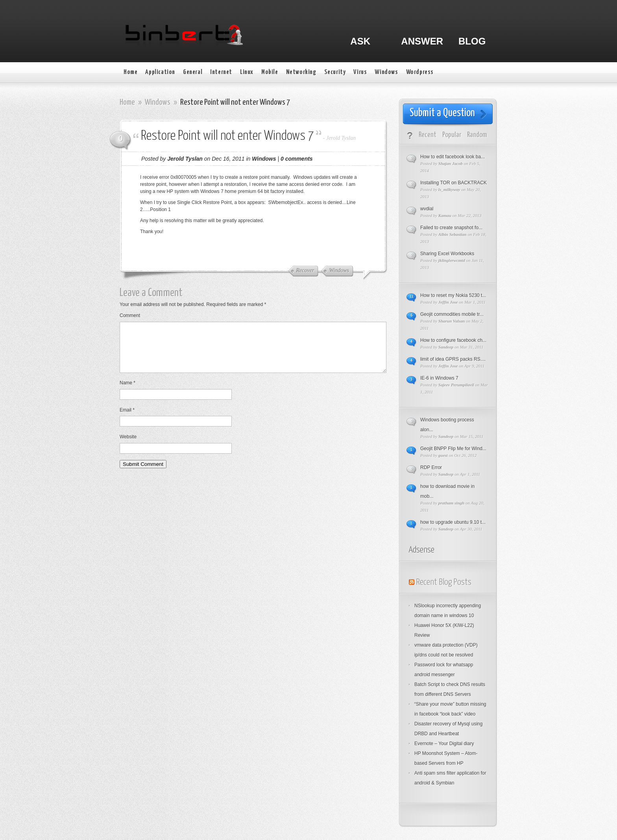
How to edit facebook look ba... (453, 157)
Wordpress (420, 72)
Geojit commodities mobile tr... (452, 314)
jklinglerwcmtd (452, 260)
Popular (452, 135)
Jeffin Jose (448, 302)
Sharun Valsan (452, 321)
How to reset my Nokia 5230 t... (453, 295)
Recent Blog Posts (444, 582)
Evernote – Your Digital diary (444, 744)
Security (335, 72)
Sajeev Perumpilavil (456, 385)
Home (130, 72)
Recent (428, 135)
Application (160, 72)
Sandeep (446, 347)
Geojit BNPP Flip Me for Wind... (453, 449)
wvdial (427, 209)
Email (127, 419)
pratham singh (451, 503)
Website (128, 446)
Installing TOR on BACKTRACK (454, 183)
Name (127, 392)
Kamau (445, 215)
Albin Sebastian (453, 234)
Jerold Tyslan (341, 138)
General (193, 72)
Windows (386, 72)
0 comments (297, 159)
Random (477, 135)
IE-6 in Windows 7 (439, 378)
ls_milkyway (449, 189)
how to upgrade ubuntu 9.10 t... (453, 522)
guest (443, 455)
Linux (247, 72)
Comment (130, 315)
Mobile (270, 72)
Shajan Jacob (451, 163)
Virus (360, 72)
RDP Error (431, 467)
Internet (221, 72)
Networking (301, 72)
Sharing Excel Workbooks (447, 254)
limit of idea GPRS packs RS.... (453, 359)
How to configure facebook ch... (453, 340)
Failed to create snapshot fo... (451, 228)
